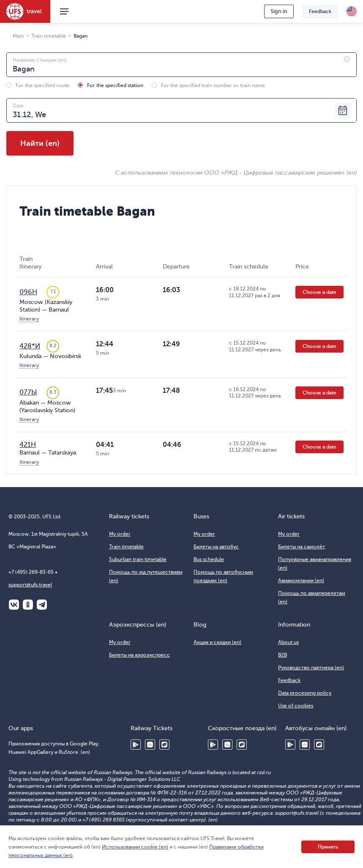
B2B (282, 655)
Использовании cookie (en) (135, 847)
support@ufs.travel (30, 585)
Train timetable (126, 547)
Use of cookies (296, 706)
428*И (30, 346)
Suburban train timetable (138, 559)
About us (288, 642)
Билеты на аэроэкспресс (139, 655)
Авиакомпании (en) (301, 580)
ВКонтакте (14, 605)
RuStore (164, 745)
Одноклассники (28, 605)
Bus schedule (209, 559)
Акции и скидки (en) (217, 642)
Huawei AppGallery (150, 745)
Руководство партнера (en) (311, 668)
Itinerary (29, 319)
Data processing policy (305, 693)
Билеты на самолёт (302, 547)
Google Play (136, 745)
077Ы (28, 392)
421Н (28, 445)
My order (120, 534)
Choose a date (319, 292)
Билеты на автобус (216, 547)
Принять (328, 847)
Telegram (42, 605)
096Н (28, 292)
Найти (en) (40, 143)
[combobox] (181, 65)
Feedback (320, 11)
